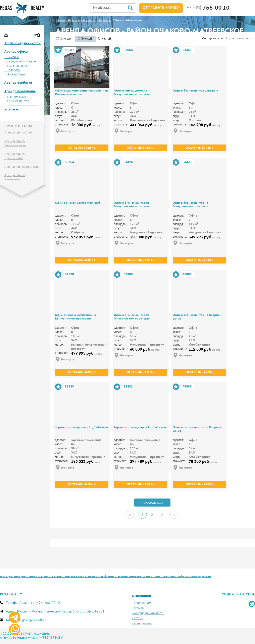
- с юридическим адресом (22, 62)
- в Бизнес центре (17, 66)
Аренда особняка (18, 83)
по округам (8, 577)
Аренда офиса (16, 52)
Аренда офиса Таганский (22, 167)
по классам (39, 577)
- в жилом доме (15, 97)
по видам (54, 577)
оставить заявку (82, 148)
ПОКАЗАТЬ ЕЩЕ (152, 503)
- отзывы (138, 608)
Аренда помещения (20, 91)
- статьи (137, 618)
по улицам (24, 577)
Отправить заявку (161, 8)
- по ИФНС (12, 57)
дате (229, 39)
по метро (90, 577)
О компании (141, 596)
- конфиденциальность (148, 613)
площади (244, 39)
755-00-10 (208, 8)
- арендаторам (142, 623)
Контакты (12, 110)
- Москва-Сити (15, 75)
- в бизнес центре (17, 101)
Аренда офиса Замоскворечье (15, 143)
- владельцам (141, 603)
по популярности (198, 577)
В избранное (58, 50)
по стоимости (147, 577)
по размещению (125, 577)
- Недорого (12, 70)
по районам (105, 577)
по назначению (72, 577)
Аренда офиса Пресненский (15, 156)
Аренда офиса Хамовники (15, 177)
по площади (165, 577)
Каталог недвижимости (22, 43)
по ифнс (180, 577)
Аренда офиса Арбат (19, 133)
